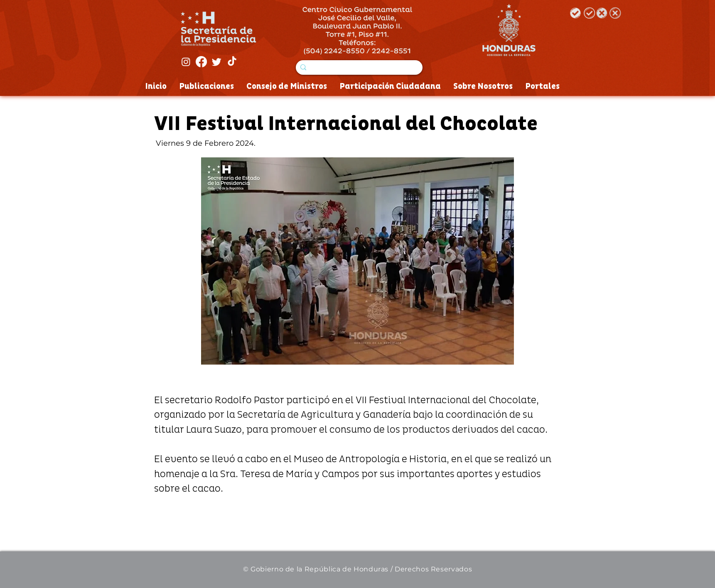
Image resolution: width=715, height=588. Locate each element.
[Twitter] (217, 62)
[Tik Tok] (232, 62)
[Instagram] (186, 62)
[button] (357, 261)
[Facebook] (201, 62)
